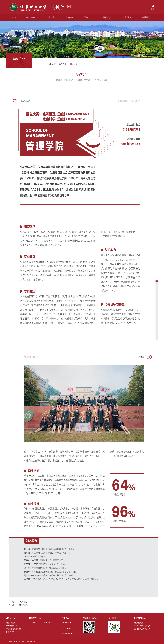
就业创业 (127, 17)
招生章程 (31, 17)
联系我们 (146, 17)
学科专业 (88, 17)
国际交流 (107, 17)
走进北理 (50, 17)
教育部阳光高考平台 (141, 629)
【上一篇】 (17, 602)
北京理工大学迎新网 (141, 626)
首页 (14, 17)
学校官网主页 (138, 623)
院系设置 (74, 64)
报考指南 (69, 17)
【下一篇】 (17, 605)
